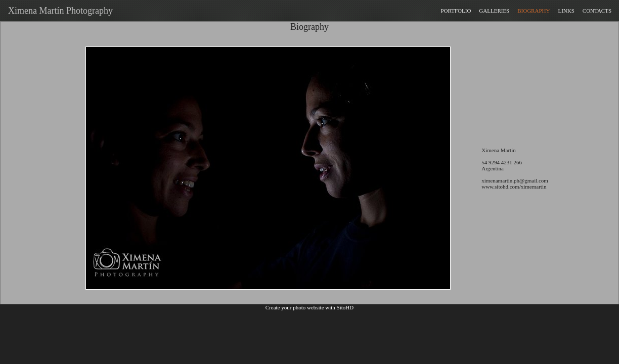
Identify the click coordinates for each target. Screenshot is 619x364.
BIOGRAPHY (534, 11)
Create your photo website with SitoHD (309, 307)
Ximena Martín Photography (58, 11)
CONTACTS (597, 11)
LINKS (566, 11)
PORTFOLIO (456, 11)
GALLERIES (494, 11)
